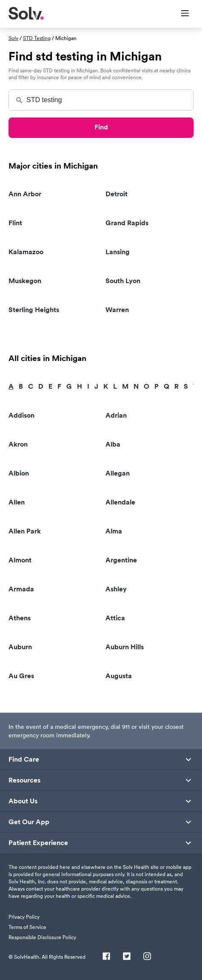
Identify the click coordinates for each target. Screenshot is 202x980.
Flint (15, 223)
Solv (13, 38)
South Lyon (123, 281)
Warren (117, 310)
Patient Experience (38, 843)
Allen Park (25, 531)
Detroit (117, 194)
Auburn (20, 647)
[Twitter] (127, 957)
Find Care (24, 759)
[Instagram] (147, 957)
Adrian (116, 415)
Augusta (119, 676)
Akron (18, 444)
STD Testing (37, 38)
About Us (23, 801)
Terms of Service (27, 927)
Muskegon (25, 281)
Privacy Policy (24, 917)
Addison (21, 415)
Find (101, 127)
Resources (24, 780)
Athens (20, 618)
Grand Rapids (127, 223)
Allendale (120, 502)
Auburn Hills (125, 647)
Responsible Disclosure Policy (42, 937)
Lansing (118, 252)
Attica (115, 618)
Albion (19, 473)
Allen (17, 502)
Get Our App (29, 822)
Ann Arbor (25, 194)
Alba (113, 444)
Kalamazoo (26, 252)
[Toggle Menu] (180, 14)
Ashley (116, 589)
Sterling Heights (34, 310)
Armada (21, 589)
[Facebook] (106, 957)
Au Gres (21, 676)
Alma (114, 531)
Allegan (118, 473)
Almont (20, 560)
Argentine (121, 560)
